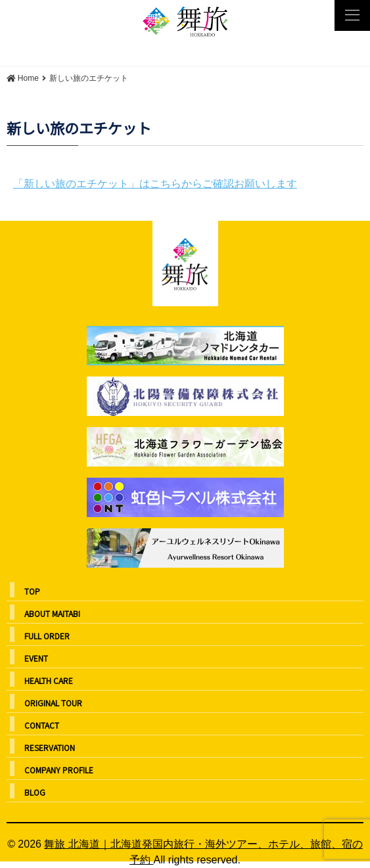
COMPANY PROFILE (59, 770)
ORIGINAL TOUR (53, 703)
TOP (32, 591)
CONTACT (42, 725)
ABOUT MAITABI (52, 613)
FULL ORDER (47, 636)
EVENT (36, 658)
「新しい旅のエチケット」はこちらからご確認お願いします (155, 184)
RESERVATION (50, 747)
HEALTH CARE (49, 680)
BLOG (35, 792)
